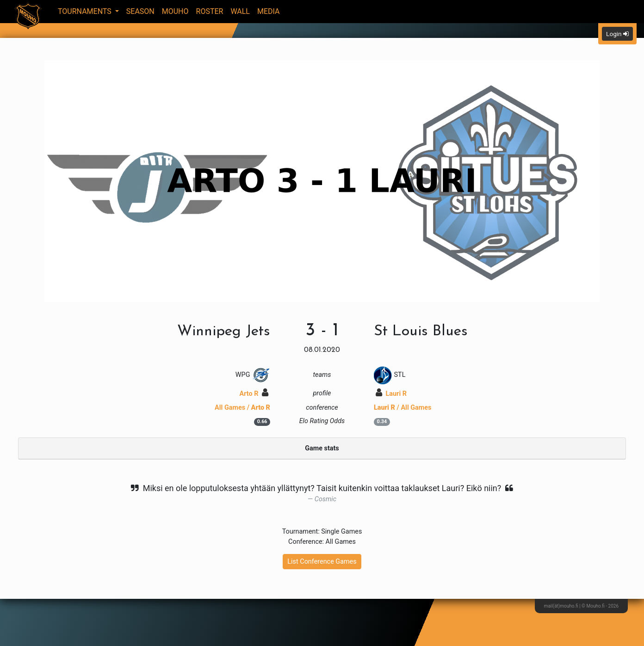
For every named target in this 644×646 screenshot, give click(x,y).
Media (269, 11)
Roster (210, 11)
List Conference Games (322, 562)
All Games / (242, 408)
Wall (240, 11)
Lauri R (391, 394)
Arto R (254, 394)
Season (140, 11)
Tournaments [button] (86, 11)
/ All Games (402, 408)
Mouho (175, 11)
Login (617, 34)
